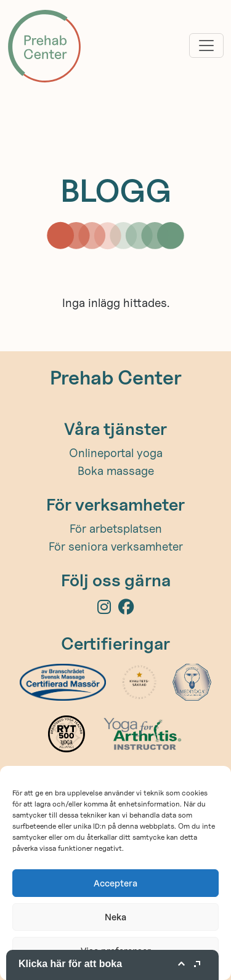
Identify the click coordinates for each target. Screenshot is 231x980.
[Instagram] (108, 609)
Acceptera (115, 883)
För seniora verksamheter (116, 546)
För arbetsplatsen (116, 528)
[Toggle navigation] (206, 46)
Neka (115, 917)
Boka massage (116, 471)
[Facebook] (126, 609)
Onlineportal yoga (116, 453)
